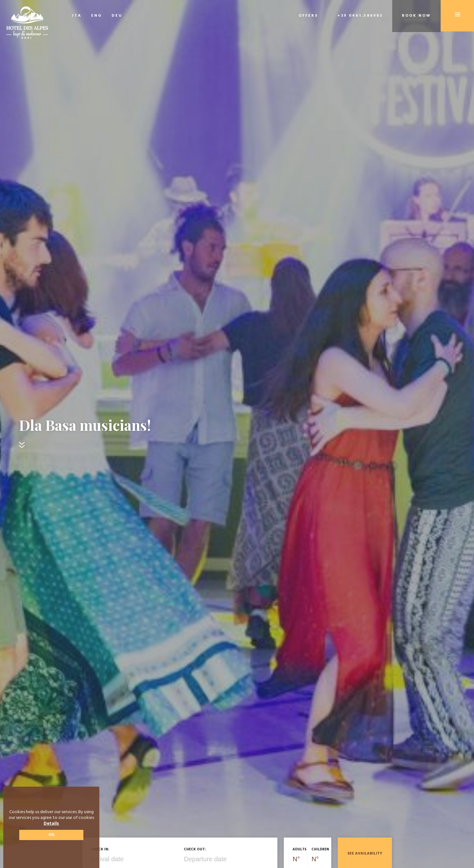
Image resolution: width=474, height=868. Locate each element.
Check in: (100, 849)
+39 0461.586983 (360, 16)
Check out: (195, 849)
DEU (117, 16)
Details (51, 824)
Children (320, 849)
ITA (77, 16)
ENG (97, 16)
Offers (308, 16)
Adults (300, 849)
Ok (51, 835)
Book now (416, 16)
